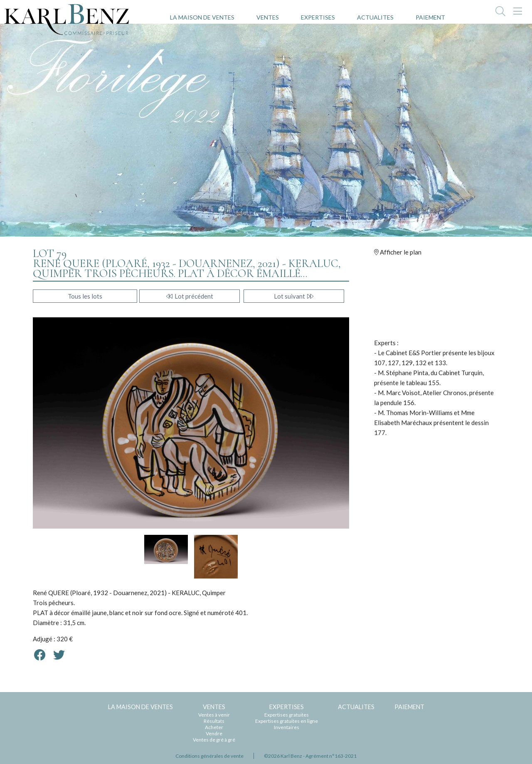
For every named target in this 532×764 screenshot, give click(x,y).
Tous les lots (85, 296)
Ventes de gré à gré (214, 740)
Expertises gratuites (287, 715)
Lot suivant (294, 296)
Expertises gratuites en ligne (287, 721)
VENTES (268, 17)
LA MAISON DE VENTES (202, 17)
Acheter (214, 727)
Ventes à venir (214, 715)
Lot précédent (190, 296)
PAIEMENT (430, 17)
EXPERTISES (318, 17)
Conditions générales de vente (209, 756)
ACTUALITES (375, 17)
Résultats (214, 721)
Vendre (214, 733)
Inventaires (287, 727)
